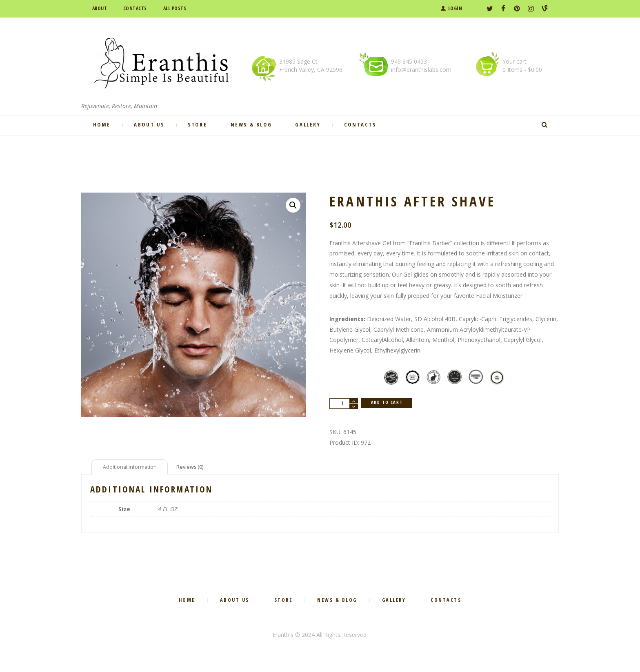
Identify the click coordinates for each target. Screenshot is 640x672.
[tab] (133, 468)
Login (455, 8)
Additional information (133, 468)
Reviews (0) (198, 468)
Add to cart (389, 403)
